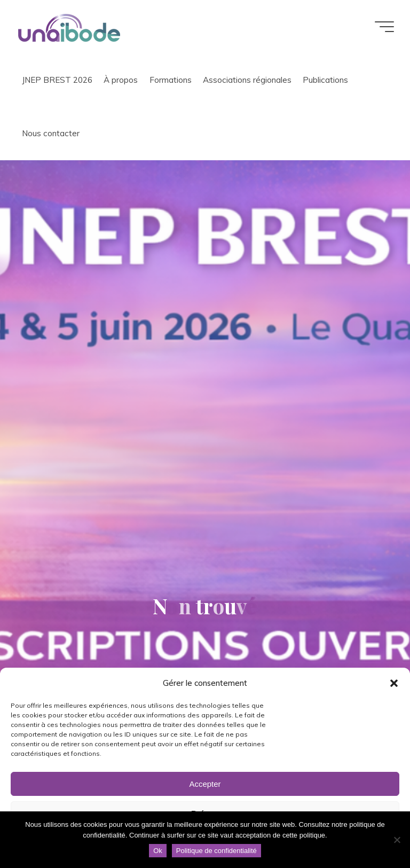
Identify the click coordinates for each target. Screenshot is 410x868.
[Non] (397, 840)
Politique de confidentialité (216, 851)
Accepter (205, 784)
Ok (158, 851)
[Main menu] (384, 27)
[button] (394, 683)
